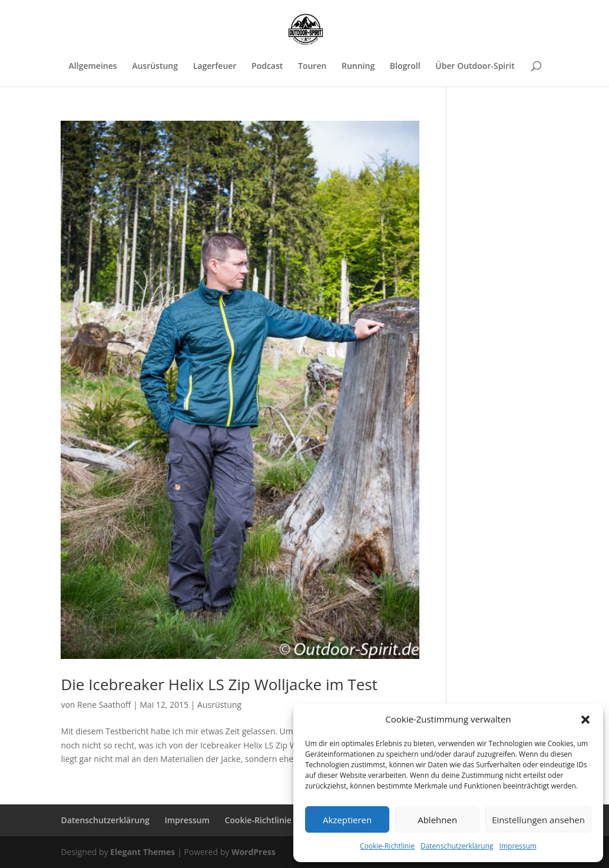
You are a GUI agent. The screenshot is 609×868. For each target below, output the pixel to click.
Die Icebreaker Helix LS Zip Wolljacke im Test (219, 684)
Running (358, 67)
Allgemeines (93, 67)
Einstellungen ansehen (538, 820)
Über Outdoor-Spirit (475, 67)
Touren (312, 67)
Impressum (518, 846)
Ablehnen (437, 820)
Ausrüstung (155, 67)
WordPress (254, 852)
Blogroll (405, 67)
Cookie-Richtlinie (387, 846)
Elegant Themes (143, 852)
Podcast (267, 67)
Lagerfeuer (215, 67)
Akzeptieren (347, 820)
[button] (585, 720)
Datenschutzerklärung (457, 846)
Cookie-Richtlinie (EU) (267, 820)
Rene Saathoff (104, 705)
